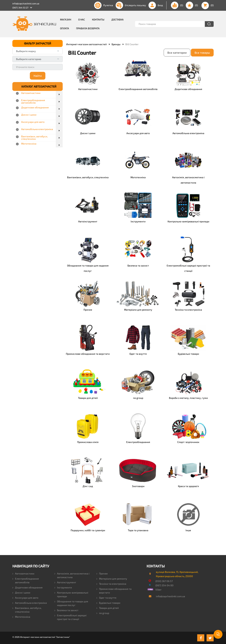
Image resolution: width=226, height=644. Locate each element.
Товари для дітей (108, 608)
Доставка (118, 20)
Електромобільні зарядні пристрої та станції (70, 617)
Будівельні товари (108, 603)
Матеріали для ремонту (112, 579)
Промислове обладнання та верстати (114, 591)
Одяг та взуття (106, 598)
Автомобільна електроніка (30, 603)
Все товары (202, 53)
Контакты (98, 20)
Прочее (102, 573)
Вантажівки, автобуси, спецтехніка (27, 610)
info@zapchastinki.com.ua (26, 4)
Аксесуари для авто (25, 598)
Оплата (65, 28)
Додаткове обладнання (27, 587)
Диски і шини (21, 593)
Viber (158, 590)
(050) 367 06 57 (164, 581)
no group (103, 613)
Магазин (66, 20)
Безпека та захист (66, 610)
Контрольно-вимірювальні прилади (71, 594)
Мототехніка (21, 617)
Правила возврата (88, 28)
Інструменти (63, 587)
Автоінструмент (65, 582)
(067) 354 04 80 (164, 585)
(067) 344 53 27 (20, 8)
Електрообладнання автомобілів (26, 580)
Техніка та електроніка (111, 584)
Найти (38, 76)
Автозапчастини (23, 573)
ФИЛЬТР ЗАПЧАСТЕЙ (38, 43)
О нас (82, 20)
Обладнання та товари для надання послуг (71, 603)
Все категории (177, 53)
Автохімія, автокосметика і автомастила (72, 575)
